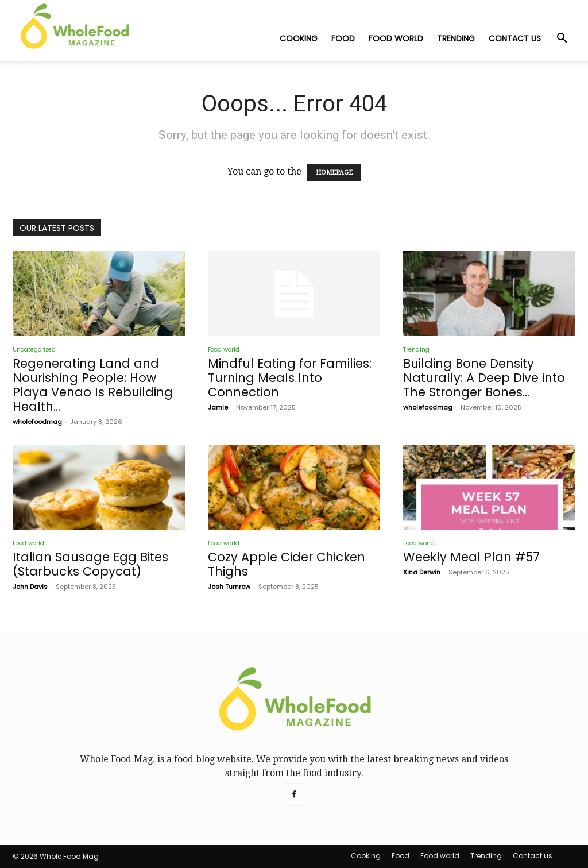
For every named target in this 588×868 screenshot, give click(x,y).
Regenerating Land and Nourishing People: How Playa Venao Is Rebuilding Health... (93, 385)
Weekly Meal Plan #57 (471, 557)
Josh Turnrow (229, 587)
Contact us (515, 38)
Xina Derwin (422, 572)
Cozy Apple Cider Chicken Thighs (287, 564)
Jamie (218, 407)
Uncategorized (34, 350)
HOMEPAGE (334, 173)
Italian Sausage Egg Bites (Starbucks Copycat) (90, 564)
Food (343, 38)
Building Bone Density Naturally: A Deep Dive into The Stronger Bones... (484, 378)
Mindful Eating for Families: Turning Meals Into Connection (290, 378)
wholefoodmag (37, 422)
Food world (396, 38)
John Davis (30, 587)
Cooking (299, 38)
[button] (562, 39)
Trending (456, 38)
